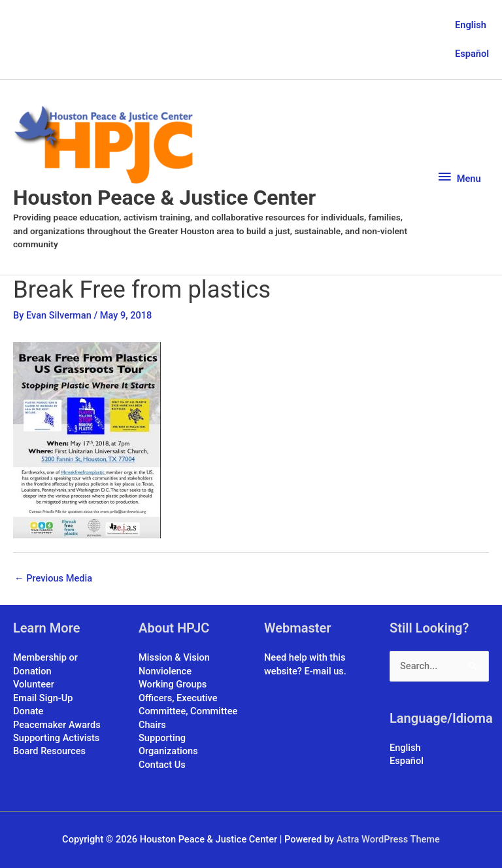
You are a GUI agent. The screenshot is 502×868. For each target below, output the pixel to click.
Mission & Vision (174, 657)
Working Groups (173, 684)
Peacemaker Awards (57, 725)
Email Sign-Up (43, 698)
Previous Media (53, 578)
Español (472, 54)
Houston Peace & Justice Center (164, 198)
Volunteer (34, 684)
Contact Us (162, 765)
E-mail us (324, 671)
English (471, 25)
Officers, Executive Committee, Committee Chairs (188, 711)
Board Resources (49, 751)
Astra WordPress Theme (388, 839)
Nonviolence (165, 671)
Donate (28, 711)
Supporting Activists (56, 738)
